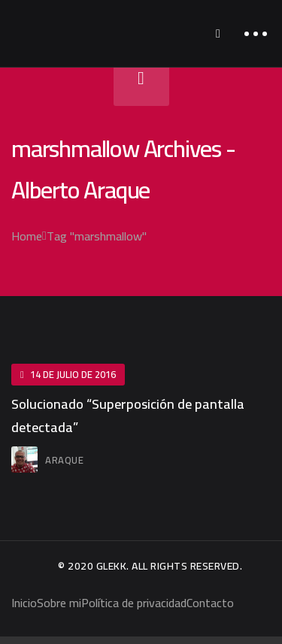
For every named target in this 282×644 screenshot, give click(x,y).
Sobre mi (59, 603)
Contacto (210, 603)
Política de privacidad (134, 603)
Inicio (24, 603)
